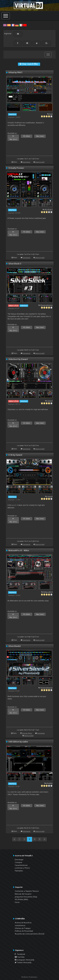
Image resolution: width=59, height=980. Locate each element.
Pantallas (19, 871)
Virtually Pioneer (16, 168)
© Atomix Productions (29, 977)
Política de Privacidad (24, 931)
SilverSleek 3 (15, 264)
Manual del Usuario (23, 894)
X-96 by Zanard (15, 455)
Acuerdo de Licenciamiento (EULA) (30, 934)
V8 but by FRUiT (15, 73)
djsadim (49, 783)
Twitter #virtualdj (23, 962)
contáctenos (20, 925)
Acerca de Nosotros (23, 923)
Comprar (18, 862)
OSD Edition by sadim (18, 742)
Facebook (20, 954)
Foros (17, 902)
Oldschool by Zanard (18, 359)
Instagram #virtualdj (24, 960)
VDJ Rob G (49, 209)
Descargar (19, 860)
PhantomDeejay (46, 305)
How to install (40, 162)
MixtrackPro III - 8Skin (19, 551)
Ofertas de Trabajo (23, 928)
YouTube (20, 957)
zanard (50, 401)
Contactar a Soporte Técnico (27, 891)
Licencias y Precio (22, 868)
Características (21, 865)
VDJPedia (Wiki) (21, 899)
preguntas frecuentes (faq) (26, 897)
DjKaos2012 (48, 592)
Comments (27, 162)
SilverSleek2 (14, 646)
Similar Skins (27, 733)
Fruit (51, 114)
